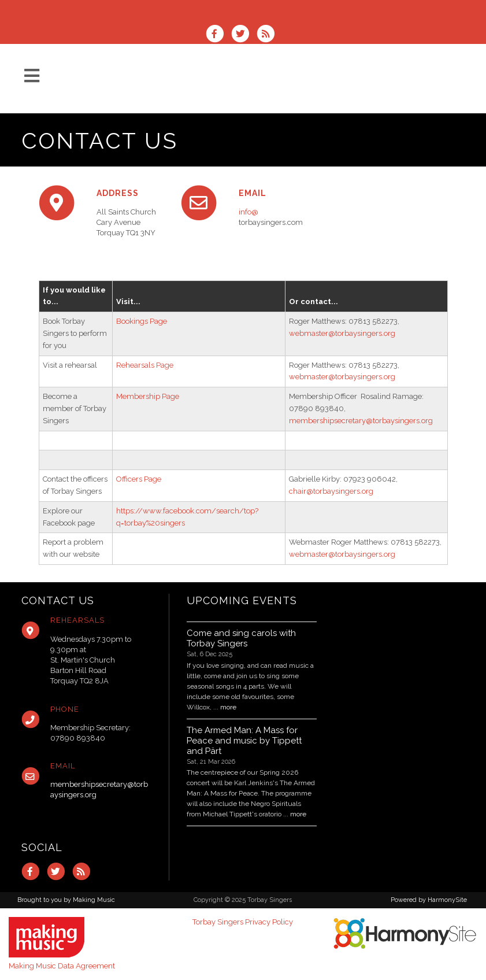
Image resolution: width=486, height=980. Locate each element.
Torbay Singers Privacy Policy (243, 922)
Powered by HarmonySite (429, 900)
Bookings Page (142, 321)
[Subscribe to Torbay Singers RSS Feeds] (268, 35)
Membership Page (148, 396)
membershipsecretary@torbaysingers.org (361, 421)
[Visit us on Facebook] (218, 35)
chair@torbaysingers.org (331, 491)
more (228, 707)
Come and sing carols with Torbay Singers (241, 638)
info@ (248, 212)
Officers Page (139, 479)
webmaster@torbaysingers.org (342, 333)
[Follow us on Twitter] (244, 35)
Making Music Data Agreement (62, 966)
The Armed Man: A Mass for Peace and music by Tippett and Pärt (244, 741)
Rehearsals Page (145, 365)
